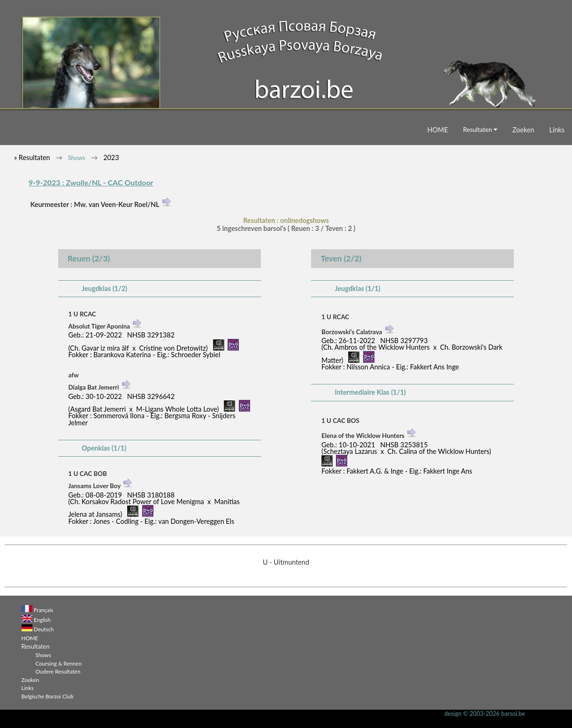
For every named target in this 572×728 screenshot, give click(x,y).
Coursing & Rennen (59, 663)
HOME (438, 130)
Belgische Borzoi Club (48, 696)
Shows (77, 158)
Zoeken (523, 130)
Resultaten (480, 130)
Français (44, 610)
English (42, 620)
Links (557, 130)
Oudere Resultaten (58, 671)
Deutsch (44, 629)
